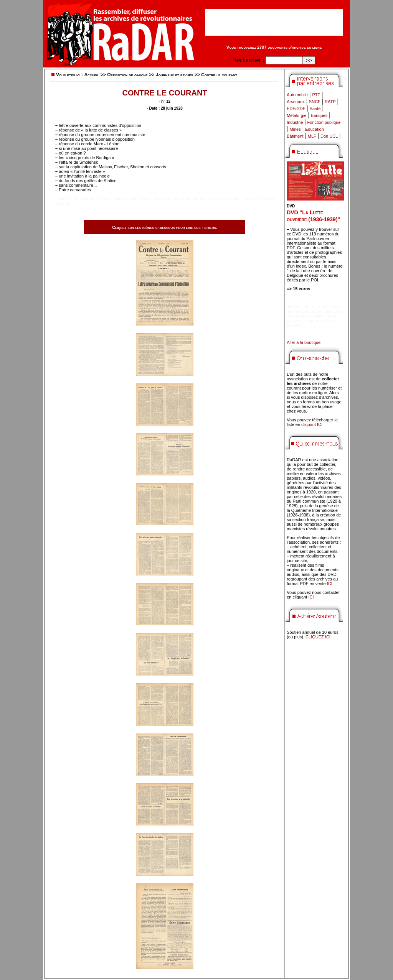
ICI (330, 584)
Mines (295, 129)
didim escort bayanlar (220, 199)
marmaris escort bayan (175, 199)
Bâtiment (295, 136)
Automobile (297, 95)
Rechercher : (249, 60)
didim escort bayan (133, 199)
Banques (319, 115)
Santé (315, 109)
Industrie (295, 122)
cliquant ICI (312, 424)
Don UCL (329, 136)
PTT (316, 95)
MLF (312, 136)
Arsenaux (296, 102)
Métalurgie (296, 115)
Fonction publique (324, 122)
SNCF (315, 102)
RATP (330, 102)
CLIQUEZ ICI (318, 637)
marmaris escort (97, 199)
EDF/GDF (296, 109)
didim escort (67, 199)
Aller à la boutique (304, 342)
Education (315, 129)
